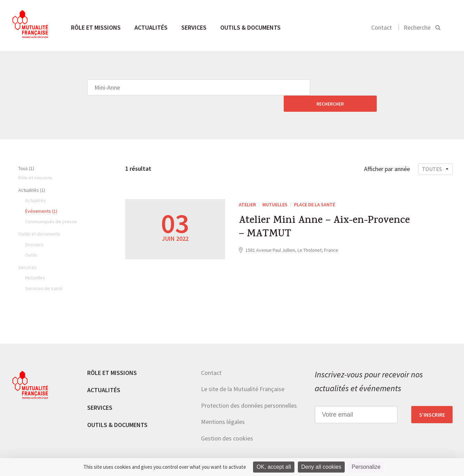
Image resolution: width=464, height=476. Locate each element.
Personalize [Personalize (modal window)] (366, 467)
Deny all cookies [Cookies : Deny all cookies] (321, 467)
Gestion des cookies (227, 422)
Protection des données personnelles (249, 389)
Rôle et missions (96, 27)
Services (194, 27)
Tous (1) (26, 152)
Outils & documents (250, 27)
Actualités (151, 27)
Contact (382, 27)
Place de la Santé (315, 188)
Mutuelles (275, 188)
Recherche (417, 27)
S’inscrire (432, 398)
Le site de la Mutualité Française (243, 373)
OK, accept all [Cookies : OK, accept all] (274, 467)
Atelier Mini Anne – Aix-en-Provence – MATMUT (325, 212)
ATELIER (247, 188)
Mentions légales (223, 405)
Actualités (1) (32, 174)
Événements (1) (41, 195)
